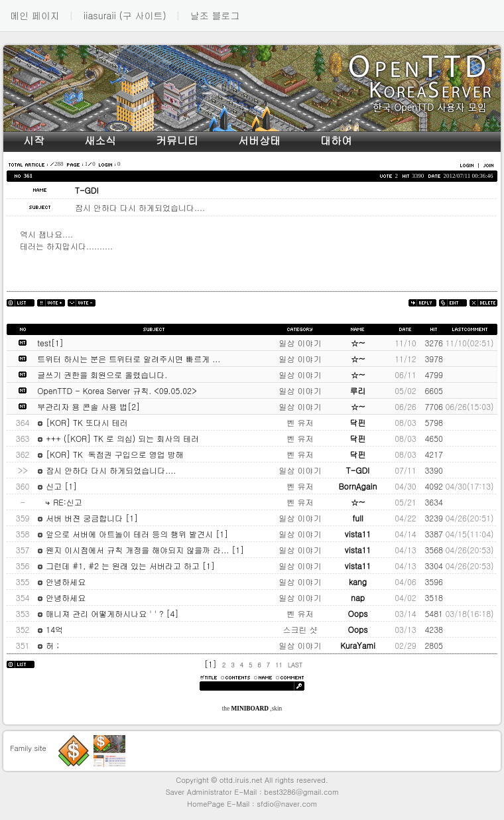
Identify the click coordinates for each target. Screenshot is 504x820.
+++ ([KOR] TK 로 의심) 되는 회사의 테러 (118, 438)
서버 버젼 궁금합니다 (81, 518)
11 (279, 665)
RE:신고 (60, 502)
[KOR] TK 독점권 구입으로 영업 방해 (110, 454)
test (44, 343)
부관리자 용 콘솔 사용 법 (82, 406)
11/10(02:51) (469, 343)
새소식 (100, 140)
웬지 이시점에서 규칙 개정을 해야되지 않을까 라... (134, 550)
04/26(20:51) (469, 518)
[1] (57, 343)
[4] (173, 613)
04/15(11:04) (469, 534)
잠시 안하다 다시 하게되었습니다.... (106, 470)
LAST (295, 665)
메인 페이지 (35, 15)
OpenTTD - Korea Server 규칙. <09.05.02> (117, 390)
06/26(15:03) (469, 406)
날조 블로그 (215, 15)
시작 (34, 140)
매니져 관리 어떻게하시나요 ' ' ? (101, 613)
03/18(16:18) (469, 613)
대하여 (336, 140)
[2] (134, 406)
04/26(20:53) (469, 550)
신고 (51, 486)
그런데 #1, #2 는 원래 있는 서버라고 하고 (120, 566)
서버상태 (259, 140)
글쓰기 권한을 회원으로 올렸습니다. (102, 375)
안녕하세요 (61, 581)
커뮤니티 (177, 140)
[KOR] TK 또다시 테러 (82, 422)
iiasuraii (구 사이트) (125, 15)
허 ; (48, 645)
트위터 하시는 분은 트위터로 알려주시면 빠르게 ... (129, 359)
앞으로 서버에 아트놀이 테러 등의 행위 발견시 (126, 534)
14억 (50, 629)
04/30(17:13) (469, 486)
